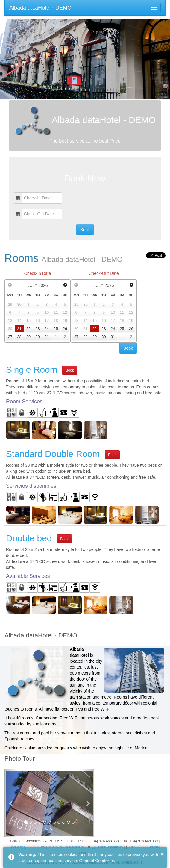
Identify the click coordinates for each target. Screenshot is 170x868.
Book (70, 370)
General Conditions (97, 861)
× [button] (162, 854)
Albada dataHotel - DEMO (40, 8)
